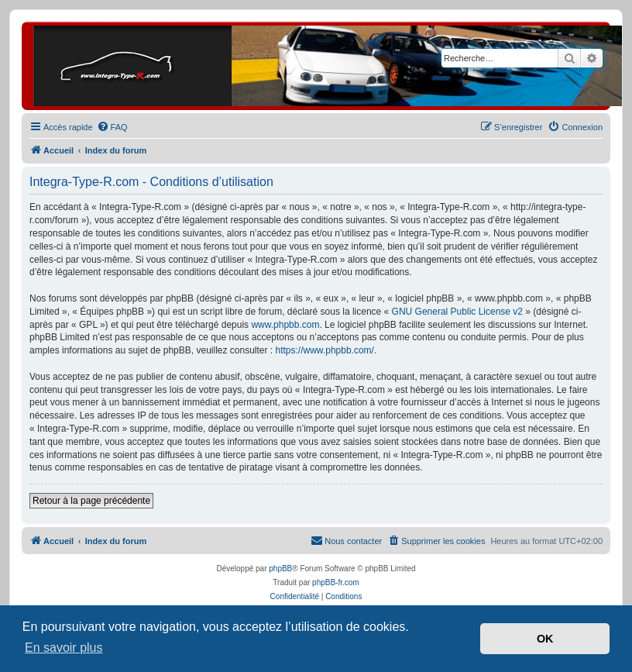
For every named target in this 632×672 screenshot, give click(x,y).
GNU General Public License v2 (457, 312)
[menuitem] (112, 127)
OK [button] (545, 639)
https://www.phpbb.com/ (325, 350)
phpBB (280, 569)
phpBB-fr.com (336, 582)
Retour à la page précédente (91, 501)
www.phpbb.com (285, 325)
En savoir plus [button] (64, 648)
